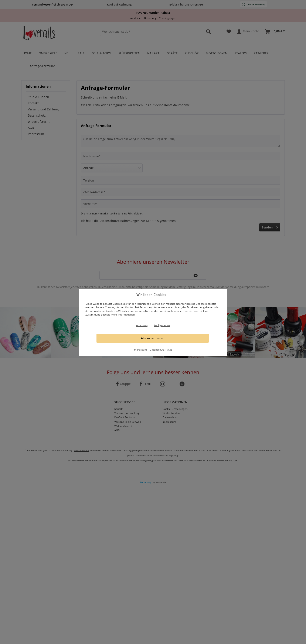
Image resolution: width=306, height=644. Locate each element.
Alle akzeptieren (153, 338)
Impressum (140, 350)
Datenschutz (157, 350)
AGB (170, 350)
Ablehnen (142, 325)
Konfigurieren (162, 325)
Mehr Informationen (123, 315)
